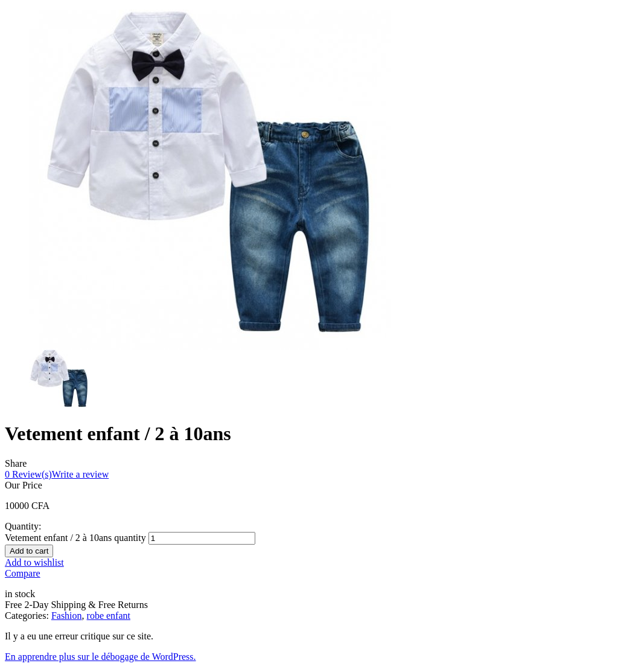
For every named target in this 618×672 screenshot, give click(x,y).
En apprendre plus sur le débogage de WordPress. (100, 657)
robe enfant (109, 616)
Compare (23, 573)
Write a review (80, 474)
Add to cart (29, 551)
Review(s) (28, 474)
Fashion (67, 616)
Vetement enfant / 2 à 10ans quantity (75, 538)
